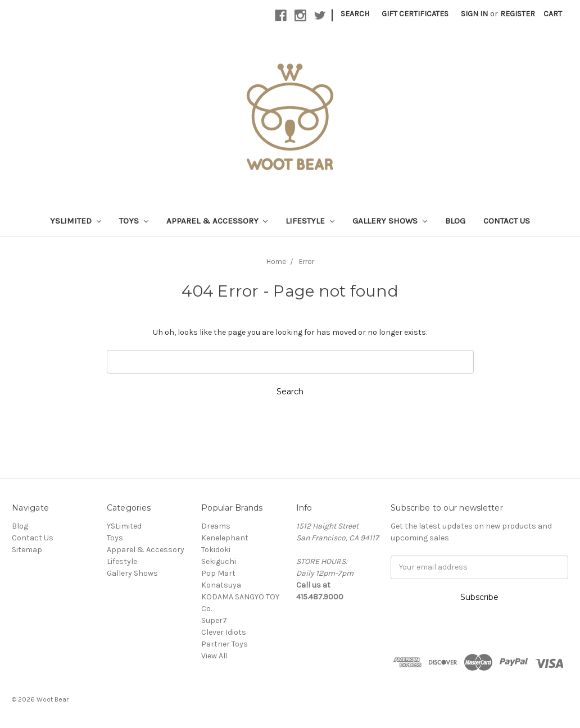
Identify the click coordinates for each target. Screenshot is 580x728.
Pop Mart (218, 573)
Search (355, 14)
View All (214, 656)
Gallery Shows (390, 221)
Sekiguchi (219, 561)
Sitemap (27, 550)
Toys (134, 221)
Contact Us (507, 221)
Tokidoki (216, 550)
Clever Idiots (224, 632)
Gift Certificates (415, 14)
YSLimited (76, 221)
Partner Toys (225, 644)
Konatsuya (221, 585)
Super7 (214, 620)
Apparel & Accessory (217, 221)
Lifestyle (310, 221)
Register (518, 14)
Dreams (216, 526)
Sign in (474, 14)
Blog (455, 221)
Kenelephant (225, 538)
